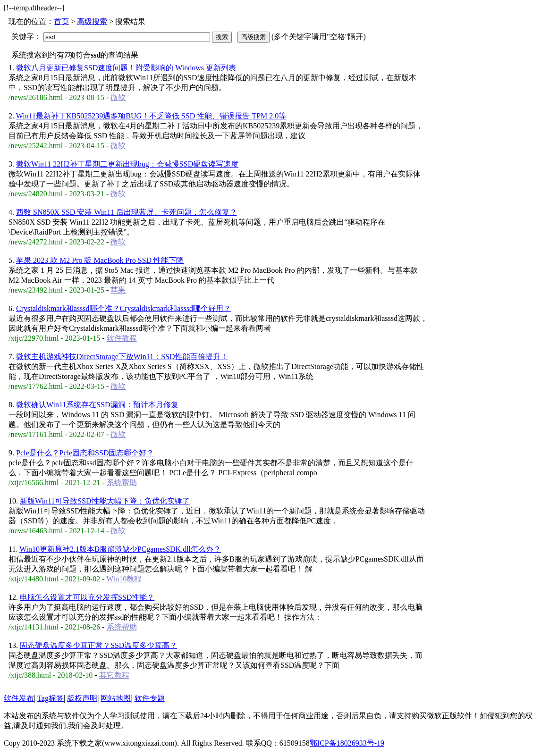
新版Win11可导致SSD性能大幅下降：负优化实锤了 (105, 501)
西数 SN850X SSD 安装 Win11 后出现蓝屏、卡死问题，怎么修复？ (127, 212)
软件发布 (19, 698)
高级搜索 (92, 21)
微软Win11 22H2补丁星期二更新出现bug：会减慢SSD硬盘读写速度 (127, 164)
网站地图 (116, 698)
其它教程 (114, 675)
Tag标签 (51, 698)
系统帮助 (122, 483)
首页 (61, 21)
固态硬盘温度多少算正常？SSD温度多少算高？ (98, 645)
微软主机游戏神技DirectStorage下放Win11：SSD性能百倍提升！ (122, 357)
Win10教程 (124, 579)
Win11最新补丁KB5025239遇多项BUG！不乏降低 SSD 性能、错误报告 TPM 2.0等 (151, 116)
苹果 (118, 290)
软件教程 (122, 338)
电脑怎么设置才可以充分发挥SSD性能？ (87, 597)
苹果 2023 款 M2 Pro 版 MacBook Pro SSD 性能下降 (100, 260)
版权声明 (82, 698)
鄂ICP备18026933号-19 (347, 743)
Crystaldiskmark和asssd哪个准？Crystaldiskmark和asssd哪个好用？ (123, 308)
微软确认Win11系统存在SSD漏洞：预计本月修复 (97, 405)
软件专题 (150, 698)
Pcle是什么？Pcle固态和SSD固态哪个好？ (85, 453)
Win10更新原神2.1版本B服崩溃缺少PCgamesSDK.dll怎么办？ (120, 549)
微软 (118, 97)
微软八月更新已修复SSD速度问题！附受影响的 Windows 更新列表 (126, 68)
